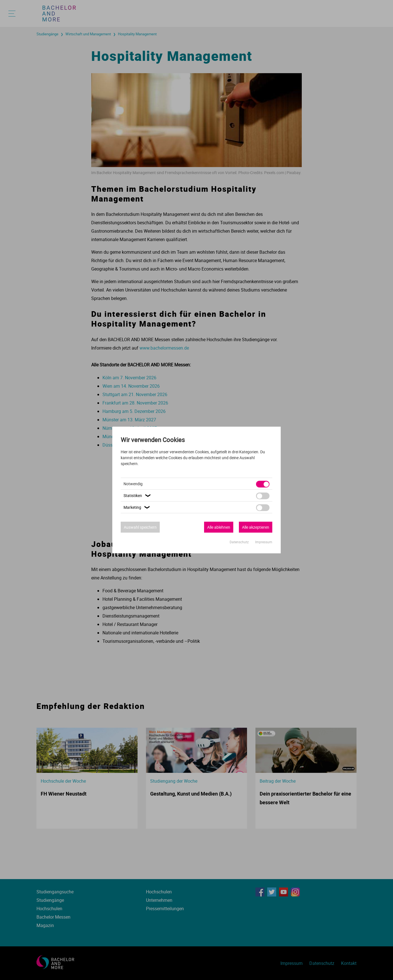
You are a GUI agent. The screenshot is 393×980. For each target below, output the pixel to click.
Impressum (264, 542)
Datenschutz (240, 542)
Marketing (137, 507)
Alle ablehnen (219, 527)
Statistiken (138, 495)
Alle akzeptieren (256, 527)
